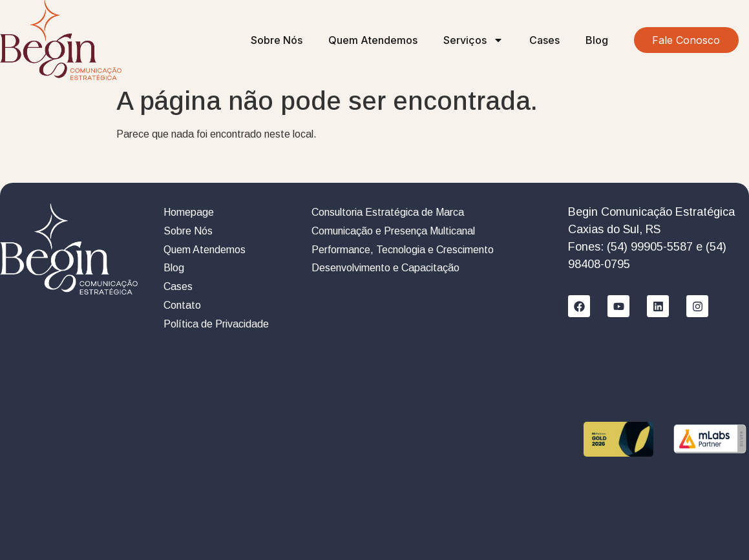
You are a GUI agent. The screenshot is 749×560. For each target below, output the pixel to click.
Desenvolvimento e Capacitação (385, 268)
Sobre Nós (277, 40)
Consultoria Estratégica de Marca (388, 212)
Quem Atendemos (373, 40)
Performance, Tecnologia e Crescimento (403, 250)
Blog (597, 40)
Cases (544, 40)
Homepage (189, 212)
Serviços (473, 40)
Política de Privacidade (216, 324)
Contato (182, 305)
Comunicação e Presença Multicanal (393, 231)
